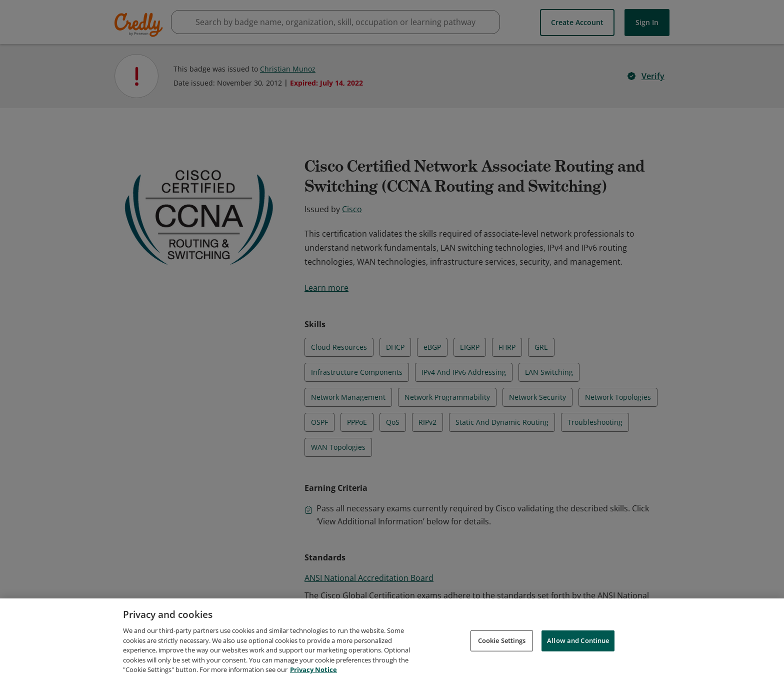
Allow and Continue (578, 652)
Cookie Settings (502, 652)
